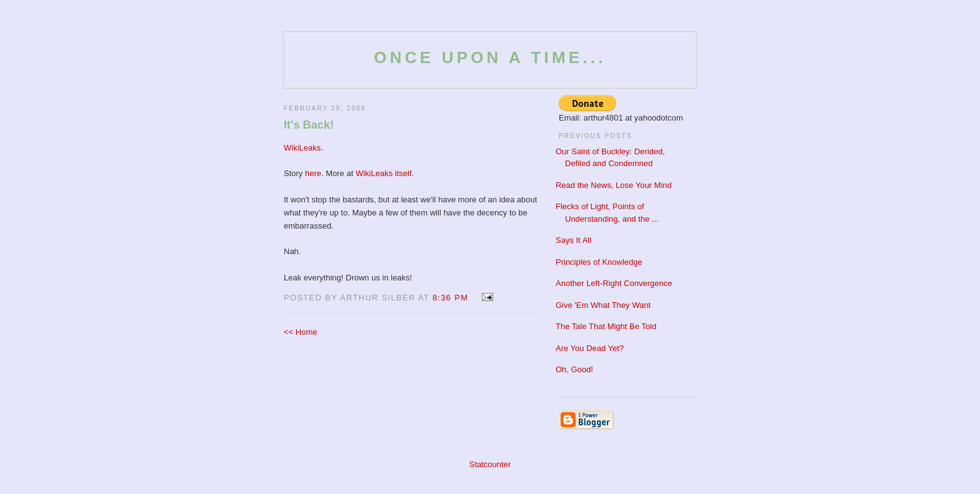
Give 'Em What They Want (603, 305)
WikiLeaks (302, 148)
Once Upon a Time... (490, 57)
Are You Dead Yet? (590, 348)
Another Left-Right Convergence (614, 283)
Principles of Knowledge (599, 262)
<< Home (300, 332)
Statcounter (490, 464)
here (313, 173)
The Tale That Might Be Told (606, 326)
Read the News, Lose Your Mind (614, 185)
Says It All (573, 240)
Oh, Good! (574, 369)
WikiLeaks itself (384, 173)
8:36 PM (451, 298)
